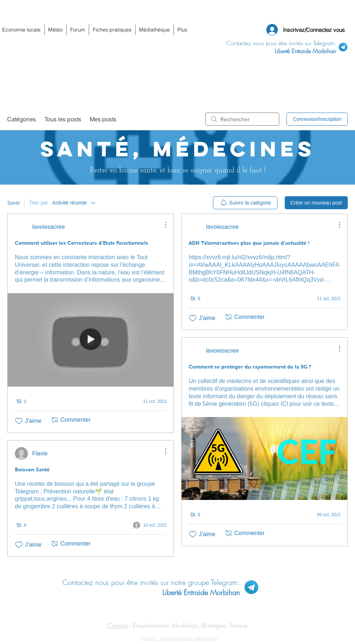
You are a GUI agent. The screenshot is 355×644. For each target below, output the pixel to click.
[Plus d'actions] (162, 225)
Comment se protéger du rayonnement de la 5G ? (250, 367)
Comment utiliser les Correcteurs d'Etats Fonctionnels (82, 243)
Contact (118, 626)
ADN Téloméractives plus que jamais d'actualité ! (249, 243)
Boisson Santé (32, 470)
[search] (242, 119)
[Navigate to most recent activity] (150, 401)
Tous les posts (63, 119)
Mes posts (103, 119)
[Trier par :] (63, 203)
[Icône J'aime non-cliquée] (19, 421)
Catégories (22, 119)
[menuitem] (245, 203)
